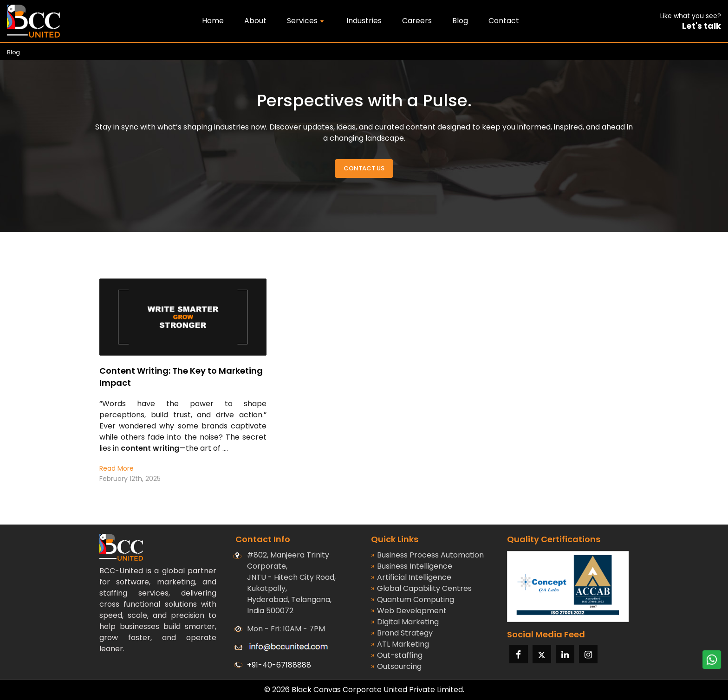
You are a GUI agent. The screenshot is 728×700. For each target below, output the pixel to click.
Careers (417, 21)
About (255, 21)
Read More (117, 468)
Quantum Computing (413, 600)
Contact (504, 21)
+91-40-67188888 (279, 665)
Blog (460, 21)
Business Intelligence (412, 566)
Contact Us (364, 168)
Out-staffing (397, 655)
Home (213, 21)
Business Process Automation (427, 555)
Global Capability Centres (421, 589)
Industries (364, 21)
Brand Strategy (402, 633)
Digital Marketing (405, 622)
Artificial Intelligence (411, 577)
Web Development (409, 611)
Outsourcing (396, 667)
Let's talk (702, 26)
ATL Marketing (400, 644)
